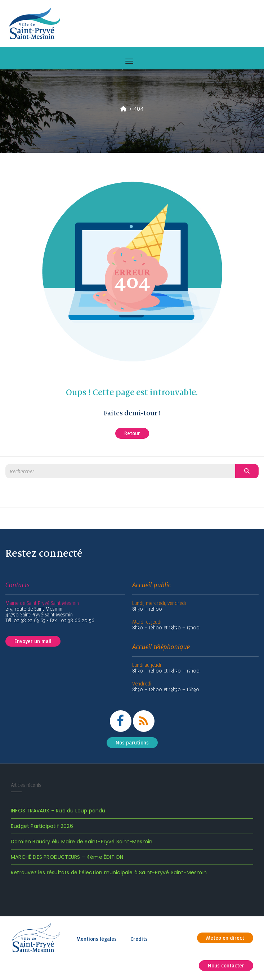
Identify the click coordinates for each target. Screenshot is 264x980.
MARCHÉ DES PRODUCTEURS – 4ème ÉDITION (67, 857)
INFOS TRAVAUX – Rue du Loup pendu (58, 811)
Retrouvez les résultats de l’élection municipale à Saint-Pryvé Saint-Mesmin (109, 872)
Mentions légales (97, 939)
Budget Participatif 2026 (42, 826)
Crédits (139, 939)
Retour (132, 433)
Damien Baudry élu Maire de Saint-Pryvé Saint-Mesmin (82, 842)
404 (138, 109)
